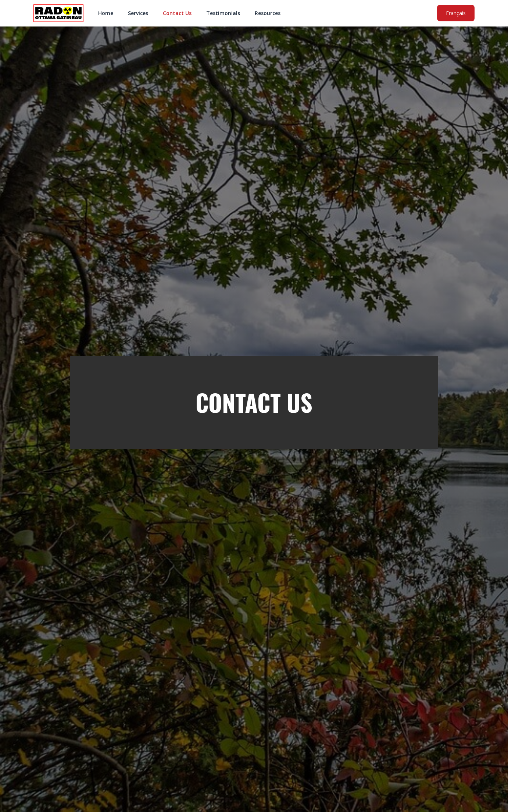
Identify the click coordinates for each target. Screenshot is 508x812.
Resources (268, 13)
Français (456, 13)
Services (138, 13)
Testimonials (223, 13)
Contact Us (177, 13)
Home (106, 13)
